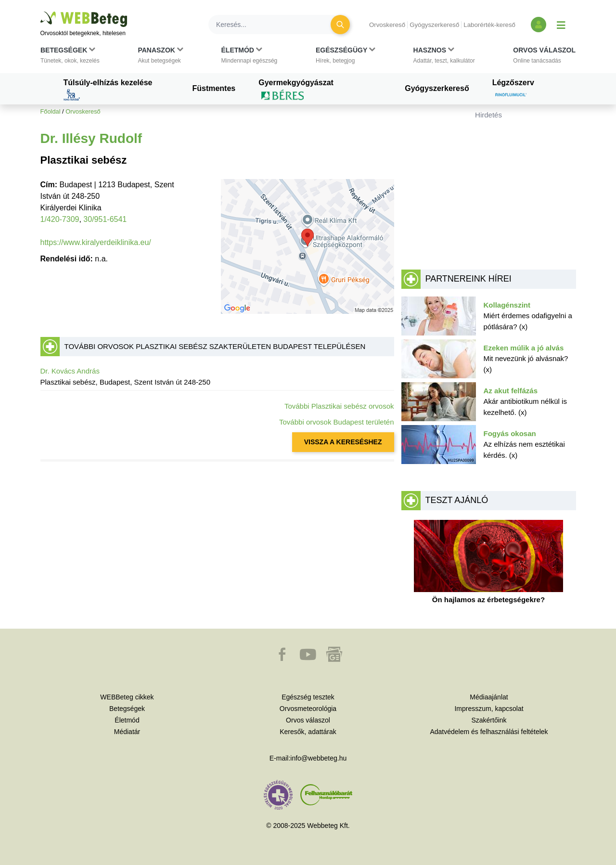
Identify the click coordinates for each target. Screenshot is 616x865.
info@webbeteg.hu (318, 758)
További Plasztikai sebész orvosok (339, 406)
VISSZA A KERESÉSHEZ (343, 442)
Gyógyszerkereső (434, 25)
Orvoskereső (387, 25)
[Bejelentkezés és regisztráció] (539, 25)
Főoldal (51, 111)
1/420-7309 (60, 219)
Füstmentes (214, 88)
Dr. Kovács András (70, 371)
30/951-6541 (105, 219)
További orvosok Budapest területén (336, 422)
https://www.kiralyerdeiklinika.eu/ (96, 242)
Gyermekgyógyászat (296, 90)
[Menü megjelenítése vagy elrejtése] (561, 25)
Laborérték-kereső (489, 25)
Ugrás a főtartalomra (41, 12)
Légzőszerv (513, 90)
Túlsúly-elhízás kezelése (108, 90)
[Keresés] (275, 25)
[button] (70, 57)
